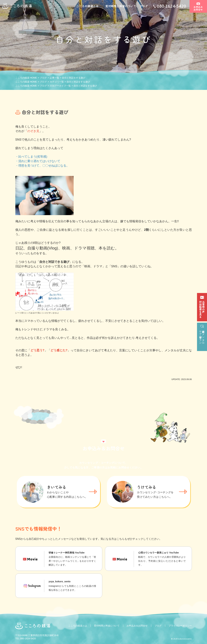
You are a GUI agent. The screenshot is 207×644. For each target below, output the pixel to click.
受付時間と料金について (121, 6)
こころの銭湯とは (87, 6)
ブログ (144, 6)
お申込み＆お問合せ (137, 626)
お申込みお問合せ (198, 9)
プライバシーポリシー (180, 626)
